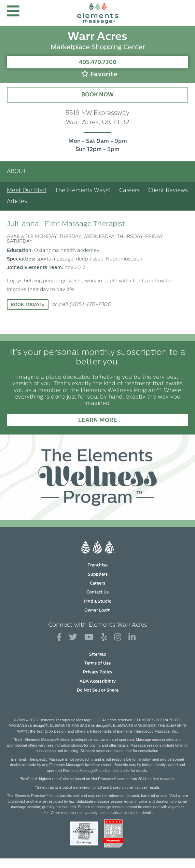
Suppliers (98, 575)
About (17, 172)
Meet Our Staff (27, 191)
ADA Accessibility (98, 682)
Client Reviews (168, 191)
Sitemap (98, 655)
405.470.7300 (98, 63)
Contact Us (97, 592)
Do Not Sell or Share (98, 691)
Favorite (99, 74)
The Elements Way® (83, 191)
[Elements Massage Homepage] (98, 13)
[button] (13, 13)
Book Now (97, 95)
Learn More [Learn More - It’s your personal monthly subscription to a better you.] (98, 420)
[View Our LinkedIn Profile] (132, 637)
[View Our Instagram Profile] (118, 637)
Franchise (97, 565)
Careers (129, 191)
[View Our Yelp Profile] (104, 637)
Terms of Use (97, 664)
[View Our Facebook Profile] (59, 637)
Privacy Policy (98, 672)
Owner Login (97, 611)
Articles (17, 202)
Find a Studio (98, 602)
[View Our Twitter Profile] (73, 637)
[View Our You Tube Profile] (89, 637)
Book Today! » (28, 305)
